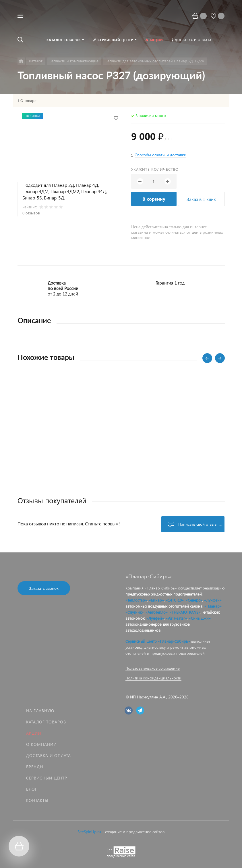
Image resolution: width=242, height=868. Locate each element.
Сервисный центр (47, 778)
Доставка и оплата (49, 755)
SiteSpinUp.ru (89, 832)
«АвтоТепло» (157, 612)
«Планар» (213, 606)
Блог (32, 789)
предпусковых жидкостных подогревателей (164, 594)
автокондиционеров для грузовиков (158, 624)
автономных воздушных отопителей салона (164, 606)
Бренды (35, 767)
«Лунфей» (213, 600)
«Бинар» (156, 600)
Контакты (37, 800)
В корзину (154, 199)
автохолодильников (143, 630)
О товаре (28, 101)
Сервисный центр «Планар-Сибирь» (158, 641)
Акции (34, 733)
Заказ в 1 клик (201, 199)
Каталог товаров (46, 722)
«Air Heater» (176, 618)
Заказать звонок (44, 588)
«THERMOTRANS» (185, 612)
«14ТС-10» (175, 600)
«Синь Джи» (200, 618)
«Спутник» (134, 612)
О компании (41, 744)
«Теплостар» (136, 600)
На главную (40, 711)
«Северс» (194, 600)
